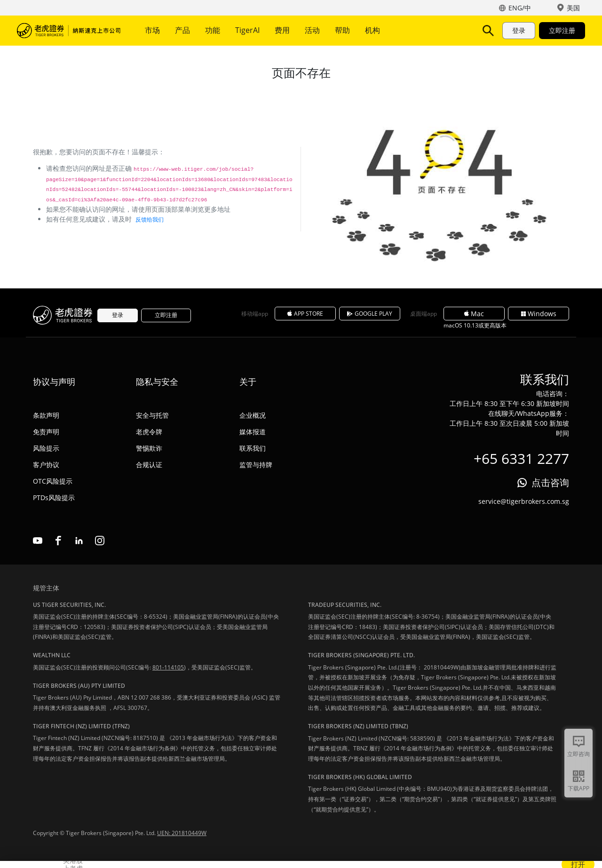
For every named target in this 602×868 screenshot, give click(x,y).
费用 (282, 30)
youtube (38, 541)
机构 (372, 30)
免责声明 (46, 432)
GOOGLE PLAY (370, 314)
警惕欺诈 (149, 448)
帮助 (342, 30)
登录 (519, 30)
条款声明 (46, 415)
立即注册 (562, 30)
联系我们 (253, 448)
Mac (474, 314)
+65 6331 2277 (521, 458)
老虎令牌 (149, 432)
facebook (58, 541)
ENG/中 (520, 8)
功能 (213, 30)
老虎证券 (69, 31)
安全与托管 (152, 415)
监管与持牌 (256, 465)
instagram (100, 541)
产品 (182, 30)
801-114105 (168, 667)
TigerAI (247, 30)
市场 (152, 30)
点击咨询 (550, 482)
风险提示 (46, 448)
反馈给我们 (150, 219)
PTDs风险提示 (54, 498)
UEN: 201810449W (182, 833)
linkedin (79, 541)
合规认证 (149, 465)
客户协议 (46, 465)
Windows (539, 314)
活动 (312, 30)
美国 (573, 8)
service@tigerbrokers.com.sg (524, 501)
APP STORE (305, 314)
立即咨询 (578, 754)
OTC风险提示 (53, 481)
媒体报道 (253, 432)
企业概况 (253, 415)
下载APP (578, 788)
